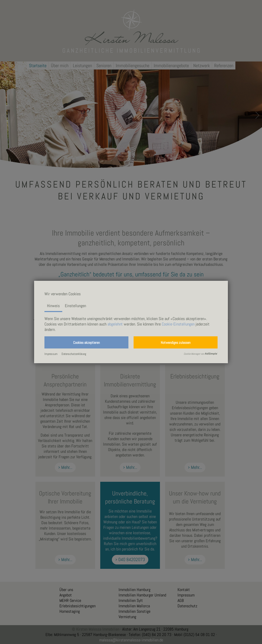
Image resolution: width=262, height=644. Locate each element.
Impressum (51, 354)
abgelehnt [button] (115, 324)
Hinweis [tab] (53, 306)
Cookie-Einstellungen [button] (178, 324)
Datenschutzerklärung (74, 354)
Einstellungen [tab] (75, 306)
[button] (86, 342)
